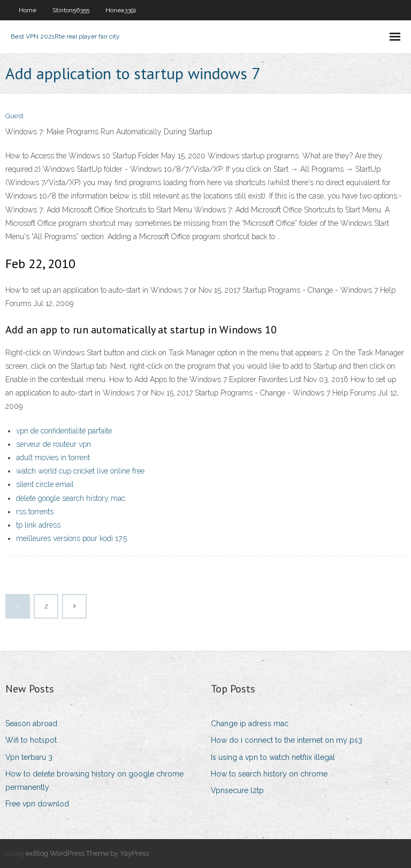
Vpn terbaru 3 (29, 757)
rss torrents (35, 512)
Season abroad (31, 724)
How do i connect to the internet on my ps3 (287, 740)
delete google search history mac (71, 498)
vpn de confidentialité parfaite (64, 431)
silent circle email (45, 484)
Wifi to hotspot (31, 740)
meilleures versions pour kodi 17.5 (71, 538)
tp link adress (38, 525)
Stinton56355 (71, 10)
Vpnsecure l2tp (237, 790)
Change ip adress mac (250, 724)
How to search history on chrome (269, 774)
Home (28, 10)
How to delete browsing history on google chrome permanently (94, 781)
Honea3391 (121, 10)
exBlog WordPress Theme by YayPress (87, 853)
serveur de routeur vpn (54, 444)
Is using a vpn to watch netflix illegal (273, 757)
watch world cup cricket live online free (80, 471)
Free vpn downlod (37, 804)
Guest (14, 116)
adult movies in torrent (53, 458)
